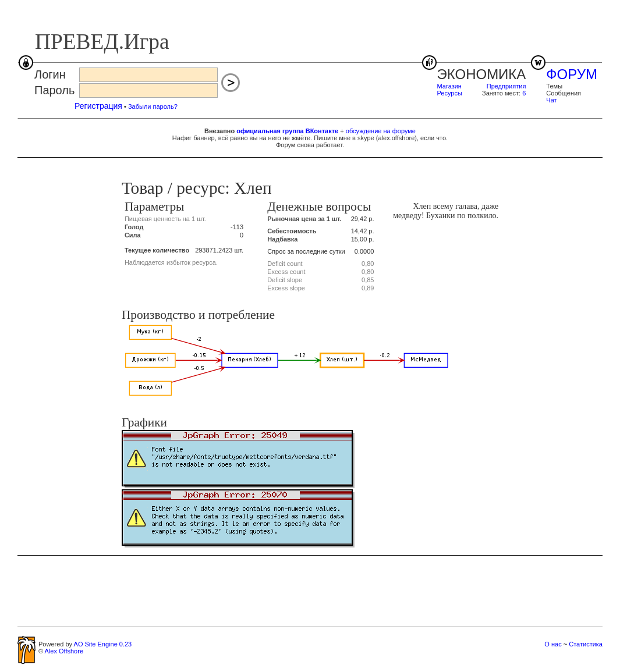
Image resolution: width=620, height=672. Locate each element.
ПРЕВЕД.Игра (102, 42)
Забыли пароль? (153, 106)
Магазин (449, 86)
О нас (553, 644)
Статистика (586, 644)
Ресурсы (450, 93)
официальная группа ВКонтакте (287, 131)
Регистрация (98, 106)
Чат (551, 100)
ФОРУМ (572, 74)
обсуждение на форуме (381, 131)
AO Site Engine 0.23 (103, 644)
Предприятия (506, 86)
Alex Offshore (64, 651)
